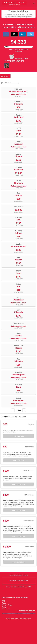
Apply (4, 628)
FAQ (4, 622)
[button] (3, 40)
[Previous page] (13, 431)
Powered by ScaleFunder (26, 632)
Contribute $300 (18, 531)
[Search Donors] (10, 104)
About (4, 624)
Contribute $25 (18, 457)
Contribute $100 (18, 505)
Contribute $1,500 (18, 583)
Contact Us (6, 630)
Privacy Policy (7, 626)
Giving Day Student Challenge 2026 (18, 608)
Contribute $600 (18, 557)
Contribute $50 (18, 481)
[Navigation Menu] (34, 3)
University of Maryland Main (18, 601)
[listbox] (18, 40)
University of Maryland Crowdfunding (15, 618)
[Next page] (24, 431)
